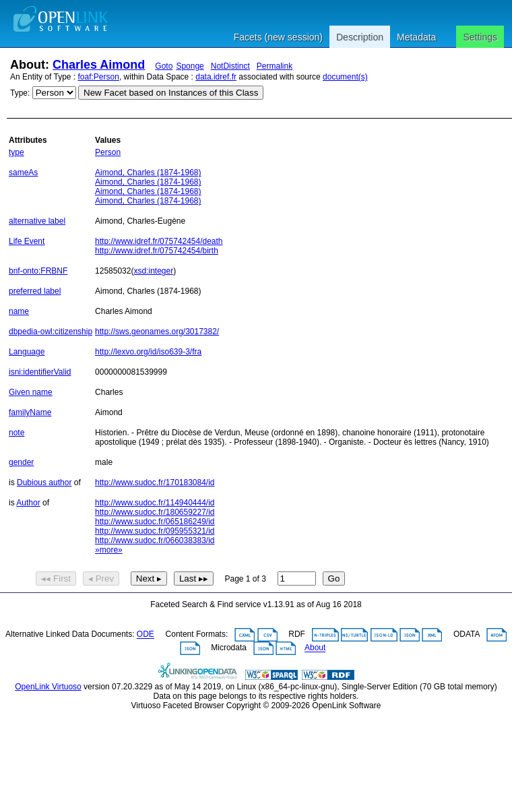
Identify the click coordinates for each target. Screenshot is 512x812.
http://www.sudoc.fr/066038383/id (155, 540)
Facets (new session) (278, 37)
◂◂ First (56, 579)
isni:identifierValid (40, 372)
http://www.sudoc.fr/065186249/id (155, 522)
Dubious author (44, 482)
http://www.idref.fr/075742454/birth (157, 251)
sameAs (23, 173)
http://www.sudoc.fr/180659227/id (155, 512)
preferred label (35, 291)
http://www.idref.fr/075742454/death (159, 241)
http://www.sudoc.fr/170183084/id (155, 482)
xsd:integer (153, 271)
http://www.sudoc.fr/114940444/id (155, 503)
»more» (109, 550)
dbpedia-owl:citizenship (51, 332)
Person (108, 152)
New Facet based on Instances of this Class (171, 93)
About (315, 648)
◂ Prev (101, 579)
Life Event (27, 241)
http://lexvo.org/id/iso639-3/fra (148, 352)
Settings (480, 37)
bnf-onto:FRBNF (38, 271)
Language (27, 352)
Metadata (416, 37)
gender (21, 462)
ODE (146, 635)
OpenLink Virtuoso (48, 687)
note (17, 433)
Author (28, 503)
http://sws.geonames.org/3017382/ (157, 332)
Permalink (275, 66)
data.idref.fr (216, 77)
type (17, 152)
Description (360, 37)
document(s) (345, 77)
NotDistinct (230, 66)
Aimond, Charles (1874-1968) (148, 173)
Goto (164, 66)
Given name (31, 392)
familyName (30, 412)
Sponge (190, 66)
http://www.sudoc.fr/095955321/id (155, 531)
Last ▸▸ (194, 579)
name (19, 311)
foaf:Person (99, 77)
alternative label (37, 221)
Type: (20, 93)
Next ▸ (149, 579)
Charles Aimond (99, 65)
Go (334, 579)
